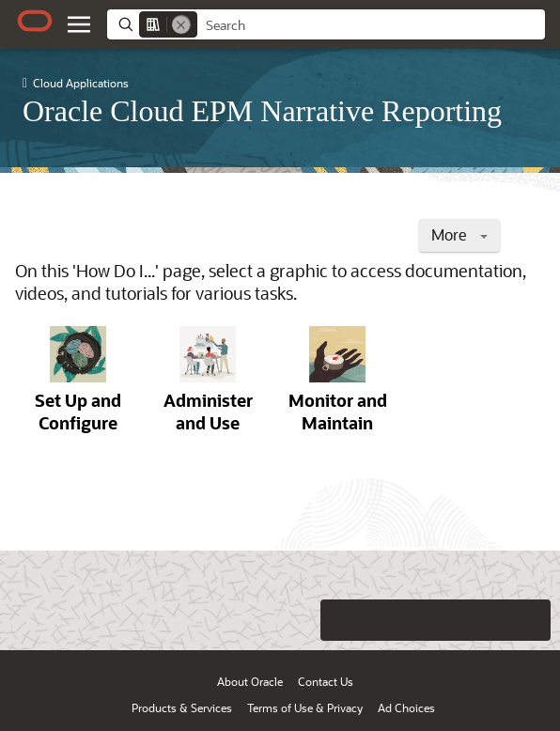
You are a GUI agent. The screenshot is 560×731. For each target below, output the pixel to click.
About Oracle (250, 681)
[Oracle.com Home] (35, 21)
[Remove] (181, 24)
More (459, 234)
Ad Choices (406, 708)
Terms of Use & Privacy (305, 708)
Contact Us (326, 681)
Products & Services (182, 708)
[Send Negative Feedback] (492, 620)
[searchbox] (371, 25)
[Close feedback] (302, 620)
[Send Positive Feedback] (530, 620)
